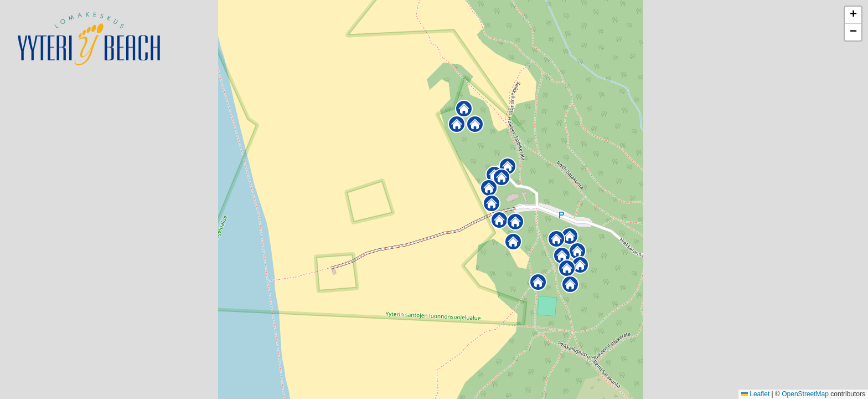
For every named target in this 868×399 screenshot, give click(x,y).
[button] (538, 282)
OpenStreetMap (805, 394)
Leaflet (755, 394)
